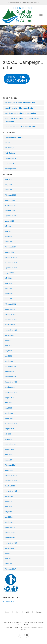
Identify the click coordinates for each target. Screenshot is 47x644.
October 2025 (10, 211)
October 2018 (10, 486)
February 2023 (10, 366)
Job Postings (9, 148)
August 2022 (9, 398)
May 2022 (8, 408)
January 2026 (10, 200)
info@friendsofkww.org (30, 2)
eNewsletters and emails (14, 137)
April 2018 (9, 517)
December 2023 (11, 314)
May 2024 (8, 288)
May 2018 (8, 512)
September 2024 (11, 268)
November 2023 (11, 320)
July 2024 (8, 278)
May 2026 (8, 185)
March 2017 (9, 564)
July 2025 (8, 226)
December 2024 (11, 257)
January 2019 (10, 470)
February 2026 (10, 195)
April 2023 (9, 356)
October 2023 (10, 325)
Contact (39, 612)
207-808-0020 (14, 2)
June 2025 (8, 231)
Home (7, 612)
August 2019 (9, 449)
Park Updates (10, 153)
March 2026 (9, 190)
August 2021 (9, 429)
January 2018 (10, 527)
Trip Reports (10, 163)
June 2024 (8, 283)
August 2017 (9, 548)
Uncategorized (10, 168)
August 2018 (9, 496)
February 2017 (10, 569)
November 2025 (11, 205)
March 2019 (9, 460)
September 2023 (11, 330)
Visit (28, 612)
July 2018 (8, 501)
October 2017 (10, 538)
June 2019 (8, 455)
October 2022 (10, 387)
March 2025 (9, 242)
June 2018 (8, 507)
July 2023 (8, 340)
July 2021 (8, 434)
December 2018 (11, 475)
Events (7, 143)
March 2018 (9, 522)
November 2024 (11, 262)
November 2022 (11, 382)
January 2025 (10, 252)
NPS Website (9, 601)
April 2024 (9, 294)
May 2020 (8, 439)
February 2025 (10, 247)
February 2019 (10, 465)
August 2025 (9, 221)
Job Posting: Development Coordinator (20, 103)
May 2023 (8, 351)
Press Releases (10, 158)
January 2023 (10, 372)
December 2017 (11, 532)
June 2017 (8, 558)
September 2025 (11, 216)
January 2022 (10, 418)
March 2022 (9, 413)
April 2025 (9, 237)
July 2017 (8, 553)
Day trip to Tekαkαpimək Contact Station (20, 113)
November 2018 (11, 481)
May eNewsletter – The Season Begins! (19, 108)
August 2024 (9, 273)
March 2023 (9, 361)
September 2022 (11, 392)
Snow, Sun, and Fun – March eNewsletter (20, 126)
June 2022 (8, 403)
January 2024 (10, 309)
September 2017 (11, 543)
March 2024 (9, 299)
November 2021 (11, 423)
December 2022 (11, 377)
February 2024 (10, 304)
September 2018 (11, 491)
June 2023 (8, 346)
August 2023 (9, 335)
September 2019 (11, 444)
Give (18, 612)
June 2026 (8, 179)
